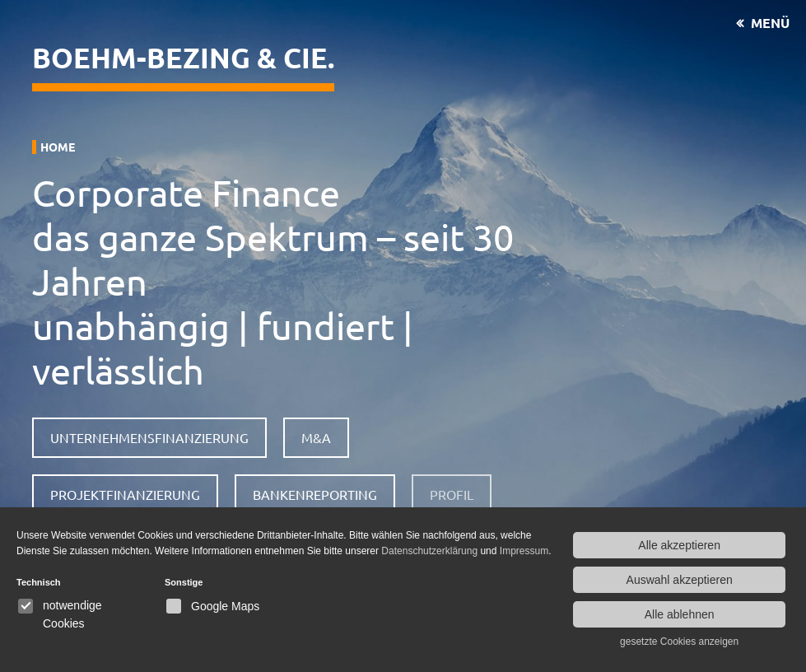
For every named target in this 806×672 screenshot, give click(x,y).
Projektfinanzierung (125, 494)
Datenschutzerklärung (429, 551)
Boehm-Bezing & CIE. (183, 57)
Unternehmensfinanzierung (149, 437)
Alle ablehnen (680, 614)
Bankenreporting (315, 494)
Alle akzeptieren (679, 545)
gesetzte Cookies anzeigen (679, 642)
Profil (452, 494)
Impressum (524, 551)
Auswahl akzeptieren (680, 580)
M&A (316, 437)
